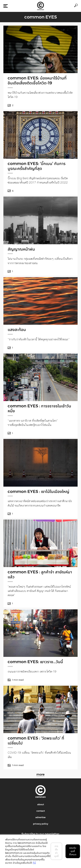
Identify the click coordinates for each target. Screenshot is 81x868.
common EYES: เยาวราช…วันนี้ (35, 662)
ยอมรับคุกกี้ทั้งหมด (73, 851)
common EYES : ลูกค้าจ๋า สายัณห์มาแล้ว (40, 574)
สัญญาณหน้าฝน (21, 249)
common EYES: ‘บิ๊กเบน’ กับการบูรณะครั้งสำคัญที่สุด (37, 166)
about (41, 804)
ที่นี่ (34, 863)
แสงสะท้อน (17, 330)
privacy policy (41, 824)
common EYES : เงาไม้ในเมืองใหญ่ (38, 491)
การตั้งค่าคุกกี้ (56, 851)
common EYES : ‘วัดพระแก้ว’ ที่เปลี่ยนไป (36, 741)
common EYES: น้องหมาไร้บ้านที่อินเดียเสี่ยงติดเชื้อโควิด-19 (37, 80)
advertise (40, 817)
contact (41, 811)
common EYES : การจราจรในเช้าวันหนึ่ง (39, 408)
